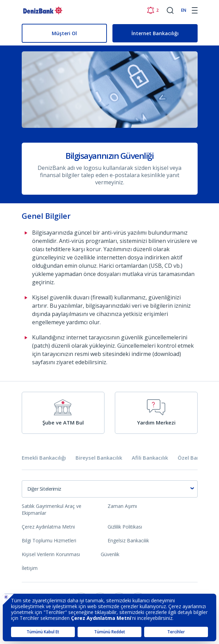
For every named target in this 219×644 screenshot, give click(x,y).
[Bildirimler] (153, 10)
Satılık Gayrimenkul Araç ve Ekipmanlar (52, 509)
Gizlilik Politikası (125, 527)
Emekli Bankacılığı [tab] (44, 458)
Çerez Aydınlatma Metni (48, 527)
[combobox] (110, 489)
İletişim (30, 568)
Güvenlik (110, 554)
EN (184, 10)
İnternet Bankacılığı (155, 33)
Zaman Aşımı (122, 506)
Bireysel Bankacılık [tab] (99, 458)
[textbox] (110, 489)
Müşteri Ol (64, 33)
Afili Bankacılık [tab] (150, 458)
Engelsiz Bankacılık (128, 540)
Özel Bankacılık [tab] (197, 458)
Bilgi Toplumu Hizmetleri (49, 540)
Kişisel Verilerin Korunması (51, 554)
